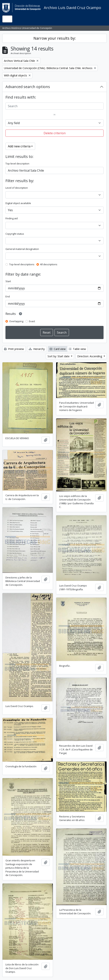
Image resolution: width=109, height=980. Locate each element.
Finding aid (12, 218)
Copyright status (15, 234)
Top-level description (17, 164)
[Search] (54, 106)
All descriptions (49, 264)
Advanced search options (28, 87)
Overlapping (16, 321)
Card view (58, 349)
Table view (77, 349)
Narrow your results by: (55, 38)
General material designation (22, 249)
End (8, 296)
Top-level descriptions (22, 264)
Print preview (14, 349)
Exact (32, 321)
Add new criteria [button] (19, 146)
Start (8, 281)
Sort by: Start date (59, 356)
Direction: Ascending (90, 356)
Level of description (17, 188)
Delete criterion (55, 133)
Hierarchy (37, 349)
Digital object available (18, 203)
